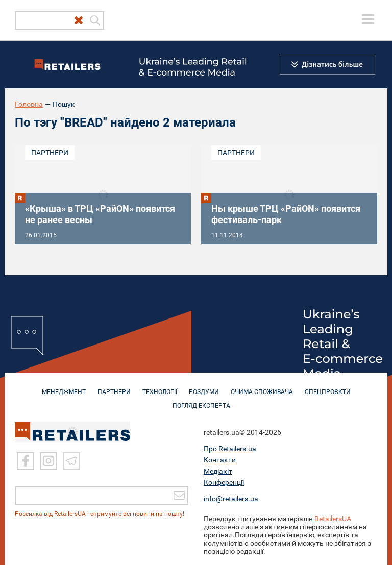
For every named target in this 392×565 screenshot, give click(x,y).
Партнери (50, 153)
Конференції (224, 482)
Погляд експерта (201, 401)
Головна (29, 104)
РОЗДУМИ (204, 387)
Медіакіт (218, 471)
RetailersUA (333, 518)
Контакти (220, 459)
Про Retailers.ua (230, 448)
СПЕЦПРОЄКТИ (328, 387)
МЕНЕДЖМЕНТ (64, 387)
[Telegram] (71, 460)
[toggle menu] (368, 19)
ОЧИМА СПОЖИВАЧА (262, 387)
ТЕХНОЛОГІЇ (160, 387)
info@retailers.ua (231, 498)
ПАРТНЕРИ (114, 387)
